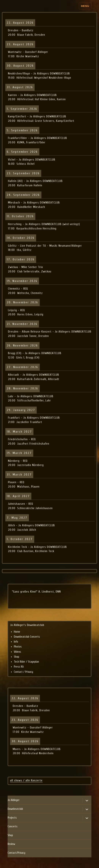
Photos (18, 647)
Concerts (13, 826)
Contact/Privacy (16, 853)
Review (11, 844)
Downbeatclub (15, 809)
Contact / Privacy (23, 672)
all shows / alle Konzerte (26, 780)
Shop (17, 657)
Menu (85, 6)
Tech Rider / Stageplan (26, 662)
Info (16, 642)
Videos (17, 652)
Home (17, 632)
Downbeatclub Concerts (27, 637)
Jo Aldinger (14, 800)
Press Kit (19, 667)
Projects (12, 818)
